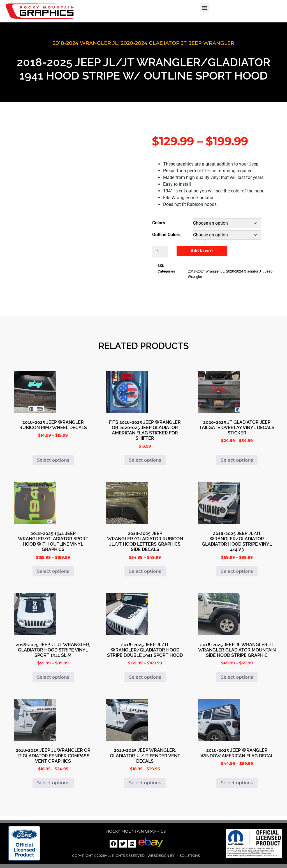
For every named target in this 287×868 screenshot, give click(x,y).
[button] (204, 7)
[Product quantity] (160, 252)
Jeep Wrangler (212, 43)
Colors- (159, 223)
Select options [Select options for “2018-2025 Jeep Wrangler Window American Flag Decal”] (237, 783)
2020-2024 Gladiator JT (154, 43)
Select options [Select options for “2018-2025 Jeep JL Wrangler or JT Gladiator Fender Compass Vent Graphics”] (53, 783)
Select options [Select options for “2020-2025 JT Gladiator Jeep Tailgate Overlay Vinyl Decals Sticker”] (237, 460)
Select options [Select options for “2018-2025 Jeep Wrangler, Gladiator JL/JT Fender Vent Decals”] (145, 783)
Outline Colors (166, 235)
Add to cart (202, 251)
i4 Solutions (187, 856)
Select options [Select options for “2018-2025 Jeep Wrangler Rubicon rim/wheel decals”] (53, 460)
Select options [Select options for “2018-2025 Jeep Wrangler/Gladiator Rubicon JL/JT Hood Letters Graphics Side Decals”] (145, 571)
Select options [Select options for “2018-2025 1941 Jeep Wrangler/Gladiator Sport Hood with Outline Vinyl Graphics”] (53, 571)
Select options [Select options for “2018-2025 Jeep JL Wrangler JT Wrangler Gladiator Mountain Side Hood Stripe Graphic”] (237, 677)
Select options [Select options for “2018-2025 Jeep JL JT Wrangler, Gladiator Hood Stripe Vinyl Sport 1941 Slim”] (53, 677)
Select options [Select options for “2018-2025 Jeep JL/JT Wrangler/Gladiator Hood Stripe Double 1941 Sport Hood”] (145, 677)
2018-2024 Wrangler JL (85, 43)
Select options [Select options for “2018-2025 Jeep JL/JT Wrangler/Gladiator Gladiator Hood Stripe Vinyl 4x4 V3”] (237, 571)
